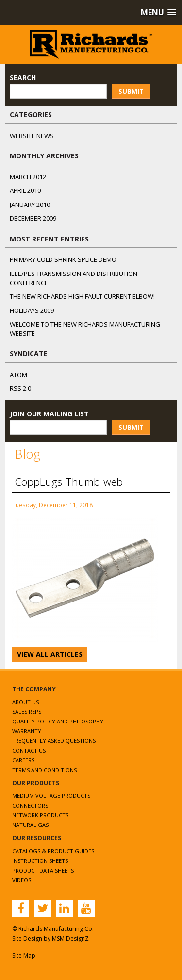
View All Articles (50, 654)
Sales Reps (27, 712)
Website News (32, 136)
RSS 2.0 (20, 388)
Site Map (24, 955)
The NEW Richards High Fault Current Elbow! (82, 296)
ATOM (18, 375)
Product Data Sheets (43, 870)
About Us (25, 702)
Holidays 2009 (32, 310)
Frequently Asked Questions (54, 741)
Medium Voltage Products (51, 796)
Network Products (40, 815)
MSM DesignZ (70, 938)
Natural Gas (30, 825)
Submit (131, 91)
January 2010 (30, 205)
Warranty (27, 731)
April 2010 (25, 190)
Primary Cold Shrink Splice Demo (63, 259)
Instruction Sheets (40, 861)
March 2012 (28, 177)
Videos (22, 880)
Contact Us (29, 750)
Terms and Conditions (44, 770)
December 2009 (33, 218)
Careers (23, 760)
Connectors (30, 805)
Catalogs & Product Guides (53, 851)
